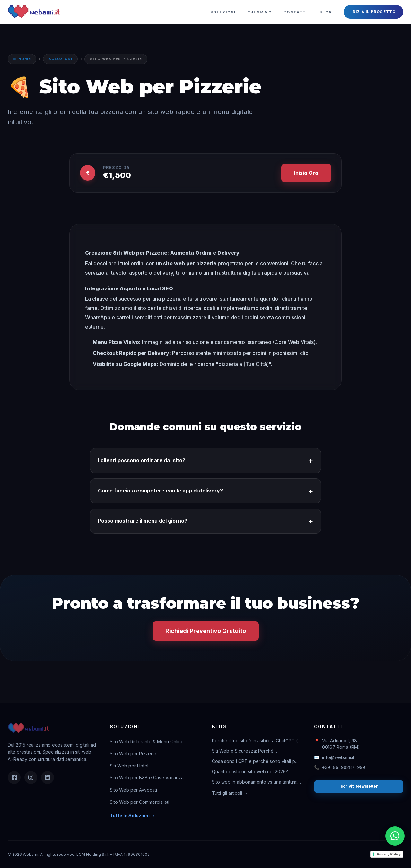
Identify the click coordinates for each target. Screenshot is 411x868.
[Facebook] (14, 777)
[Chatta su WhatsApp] (395, 836)
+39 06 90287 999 (340, 768)
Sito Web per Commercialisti (140, 802)
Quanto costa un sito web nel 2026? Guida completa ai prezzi (250, 772)
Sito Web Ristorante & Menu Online (147, 742)
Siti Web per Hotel (129, 766)
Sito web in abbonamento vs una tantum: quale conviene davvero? (255, 782)
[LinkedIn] (48, 777)
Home (25, 59)
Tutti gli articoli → (230, 793)
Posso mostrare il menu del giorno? (205, 521)
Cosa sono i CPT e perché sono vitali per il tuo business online (256, 762)
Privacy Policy (389, 854)
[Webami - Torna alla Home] (34, 12)
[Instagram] (31, 777)
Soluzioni (223, 12)
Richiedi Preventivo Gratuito (206, 631)
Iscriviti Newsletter (359, 786)
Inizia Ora (306, 173)
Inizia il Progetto (373, 12)
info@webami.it (334, 757)
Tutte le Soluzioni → (132, 815)
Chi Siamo (260, 12)
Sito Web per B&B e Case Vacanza (147, 778)
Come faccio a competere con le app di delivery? (205, 491)
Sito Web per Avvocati (133, 790)
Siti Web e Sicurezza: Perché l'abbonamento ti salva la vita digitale (251, 751)
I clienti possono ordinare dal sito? (205, 461)
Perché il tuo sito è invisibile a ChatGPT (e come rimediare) (256, 741)
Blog (326, 12)
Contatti (295, 12)
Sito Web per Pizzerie (133, 753)
